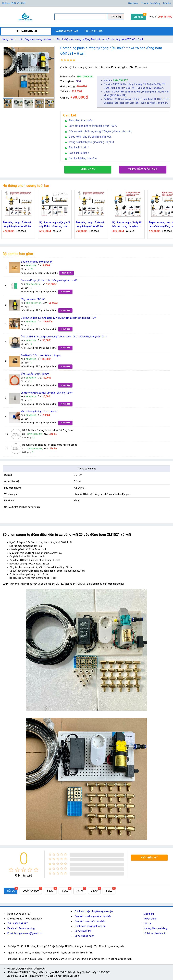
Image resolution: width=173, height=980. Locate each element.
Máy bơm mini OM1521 (33, 299)
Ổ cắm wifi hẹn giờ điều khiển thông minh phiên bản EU (50, 280)
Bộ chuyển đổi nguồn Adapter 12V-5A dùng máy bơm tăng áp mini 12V (58, 318)
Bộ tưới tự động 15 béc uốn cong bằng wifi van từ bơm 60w (91, 225)
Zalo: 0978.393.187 (18, 924)
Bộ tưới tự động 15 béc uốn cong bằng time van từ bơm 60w (18, 225)
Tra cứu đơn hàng (151, 3)
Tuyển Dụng (150, 919)
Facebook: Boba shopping (21, 928)
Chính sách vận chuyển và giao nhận (94, 911)
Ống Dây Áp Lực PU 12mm (35, 374)
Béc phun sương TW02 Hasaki (37, 262)
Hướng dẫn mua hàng (155, 928)
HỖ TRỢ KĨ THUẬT (94, 31)
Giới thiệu (133, 3)
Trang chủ (9, 39)
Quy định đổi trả (83, 931)
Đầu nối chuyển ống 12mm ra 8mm (40, 411)
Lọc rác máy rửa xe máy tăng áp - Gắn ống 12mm (47, 393)
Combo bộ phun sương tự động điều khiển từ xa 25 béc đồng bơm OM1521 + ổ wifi (100, 39)
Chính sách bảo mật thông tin (90, 926)
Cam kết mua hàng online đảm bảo (93, 916)
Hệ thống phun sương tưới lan (35, 39)
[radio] (11, 870)
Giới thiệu (149, 914)
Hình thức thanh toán (155, 933)
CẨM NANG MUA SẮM (66, 31)
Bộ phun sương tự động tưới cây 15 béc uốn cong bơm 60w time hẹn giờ (55, 225)
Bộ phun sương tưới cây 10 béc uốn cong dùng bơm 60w (127, 225)
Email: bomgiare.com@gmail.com (25, 933)
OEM (78, 81)
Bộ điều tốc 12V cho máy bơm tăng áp (41, 355)
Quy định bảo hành (84, 936)
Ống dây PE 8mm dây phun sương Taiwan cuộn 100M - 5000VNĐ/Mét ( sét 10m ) (64, 337)
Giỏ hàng (138, 17)
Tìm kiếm (116, 17)
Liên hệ (167, 3)
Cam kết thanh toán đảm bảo (90, 921)
